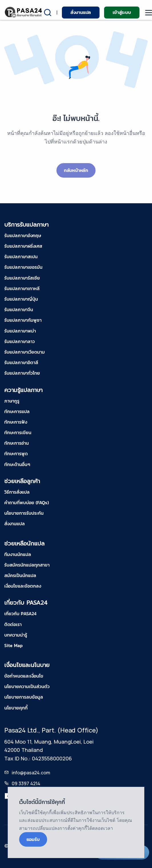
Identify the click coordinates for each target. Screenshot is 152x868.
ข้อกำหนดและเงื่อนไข (24, 676)
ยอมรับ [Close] (33, 839)
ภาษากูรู (12, 401)
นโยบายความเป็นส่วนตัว (27, 686)
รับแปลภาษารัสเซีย (22, 278)
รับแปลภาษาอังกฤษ (23, 235)
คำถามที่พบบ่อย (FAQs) (27, 502)
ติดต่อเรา (13, 624)
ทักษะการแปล (17, 411)
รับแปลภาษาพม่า (20, 331)
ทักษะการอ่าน (17, 443)
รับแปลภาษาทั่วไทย (22, 373)
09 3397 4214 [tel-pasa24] (26, 783)
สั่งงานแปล (81, 12)
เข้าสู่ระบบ (122, 12)
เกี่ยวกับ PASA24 (20, 613)
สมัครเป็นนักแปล (20, 575)
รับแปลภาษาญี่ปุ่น (21, 299)
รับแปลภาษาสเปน (21, 256)
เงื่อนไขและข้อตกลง (23, 586)
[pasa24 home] (24, 12)
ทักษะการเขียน (18, 432)
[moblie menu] (149, 13)
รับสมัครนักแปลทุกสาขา (27, 565)
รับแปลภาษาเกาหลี (22, 288)
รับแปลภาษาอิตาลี (21, 362)
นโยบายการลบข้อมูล (24, 697)
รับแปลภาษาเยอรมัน (23, 267)
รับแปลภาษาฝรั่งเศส (23, 246)
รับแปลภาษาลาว (20, 341)
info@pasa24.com (31, 773)
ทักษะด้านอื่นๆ (17, 464)
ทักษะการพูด (16, 454)
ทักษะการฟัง (16, 422)
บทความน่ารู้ (16, 635)
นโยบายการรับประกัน (24, 513)
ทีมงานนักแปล (18, 554)
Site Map (13, 645)
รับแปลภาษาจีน (19, 309)
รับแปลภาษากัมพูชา (23, 320)
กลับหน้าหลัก (76, 170)
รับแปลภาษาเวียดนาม (25, 352)
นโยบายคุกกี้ (16, 708)
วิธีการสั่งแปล (17, 492)
